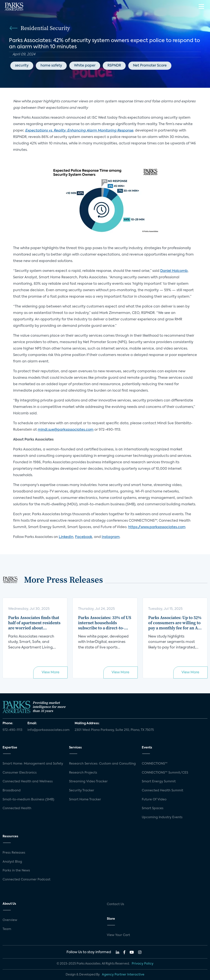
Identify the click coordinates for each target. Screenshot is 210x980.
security (22, 66)
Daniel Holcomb (174, 271)
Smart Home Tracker (85, 800)
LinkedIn (66, 537)
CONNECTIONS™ (155, 764)
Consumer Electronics (20, 773)
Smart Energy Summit (159, 782)
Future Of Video (154, 800)
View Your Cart (118, 935)
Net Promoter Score (150, 66)
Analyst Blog (12, 862)
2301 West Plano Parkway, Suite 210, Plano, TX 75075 (114, 730)
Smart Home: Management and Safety (33, 764)
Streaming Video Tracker (88, 782)
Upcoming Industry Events (162, 817)
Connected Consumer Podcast (26, 880)
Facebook (84, 537)
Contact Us (116, 904)
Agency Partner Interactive (123, 975)
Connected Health (17, 808)
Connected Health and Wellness (28, 782)
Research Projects (83, 773)
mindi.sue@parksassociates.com (66, 430)
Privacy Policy (143, 964)
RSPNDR (114, 66)
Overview (10, 920)
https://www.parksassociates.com (157, 527)
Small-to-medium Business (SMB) (28, 800)
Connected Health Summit (162, 791)
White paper (85, 66)
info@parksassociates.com (48, 730)
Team (7, 929)
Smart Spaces (153, 808)
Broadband (12, 791)
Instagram (111, 537)
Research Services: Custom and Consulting (102, 764)
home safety (51, 66)
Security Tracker (82, 791)
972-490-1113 (12, 730)
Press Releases (14, 853)
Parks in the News (16, 871)
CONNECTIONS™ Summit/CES (165, 773)
